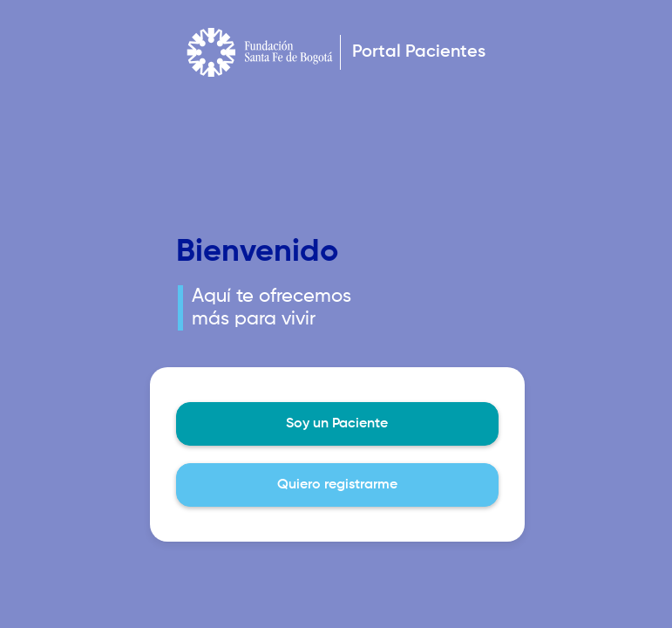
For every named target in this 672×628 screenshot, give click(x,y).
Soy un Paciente (337, 424)
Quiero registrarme (337, 485)
